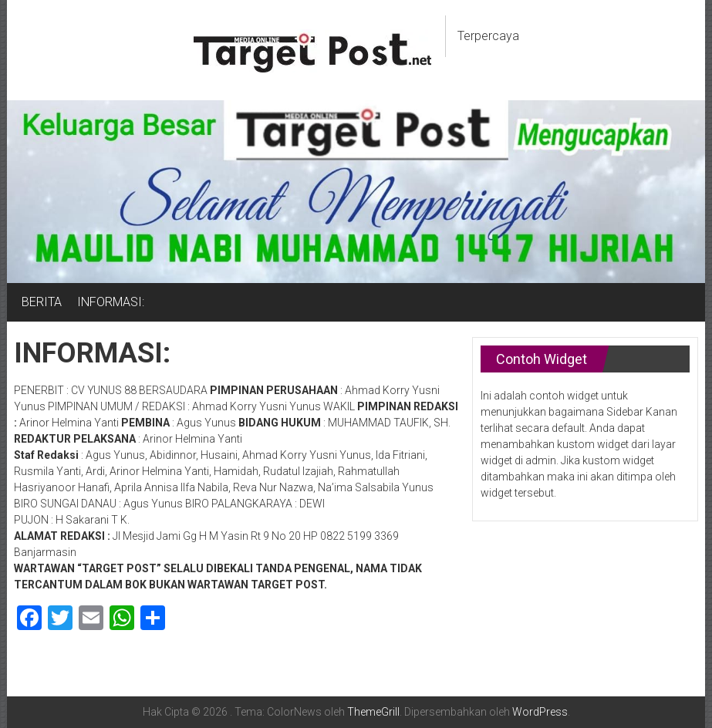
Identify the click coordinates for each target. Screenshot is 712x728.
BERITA (42, 302)
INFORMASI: (111, 302)
